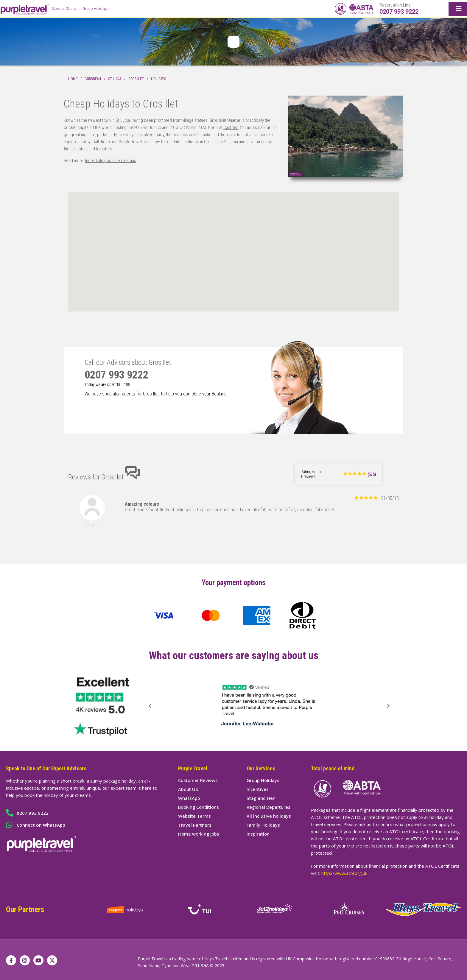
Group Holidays (96, 8)
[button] (150, 706)
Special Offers (64, 8)
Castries (231, 127)
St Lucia (115, 79)
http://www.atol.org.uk (344, 873)
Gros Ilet (136, 79)
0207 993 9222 (399, 12)
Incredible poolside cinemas (111, 161)
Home (73, 79)
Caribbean (93, 79)
